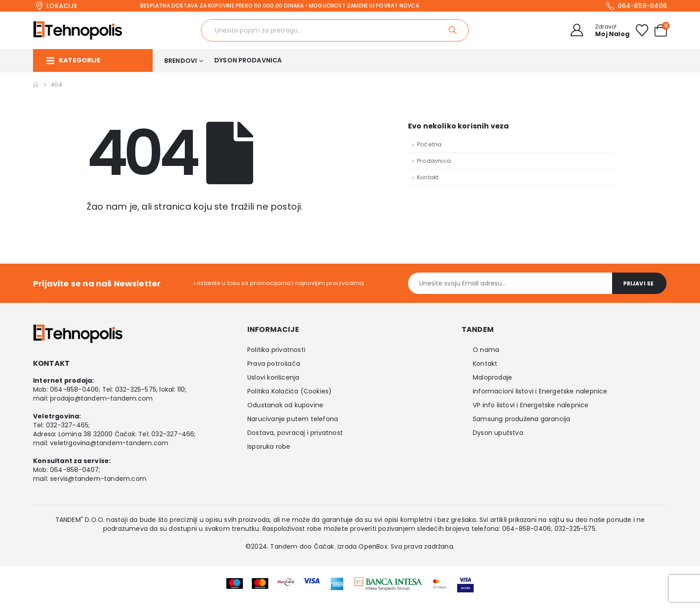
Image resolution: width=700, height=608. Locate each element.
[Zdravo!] (597, 30)
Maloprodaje (492, 377)
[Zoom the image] (388, 583)
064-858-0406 (74, 389)
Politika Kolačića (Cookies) (290, 391)
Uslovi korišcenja (273, 377)
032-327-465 (67, 425)
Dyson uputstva (498, 433)
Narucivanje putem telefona (293, 419)
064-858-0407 (74, 470)
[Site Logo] (78, 30)
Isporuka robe (269, 447)
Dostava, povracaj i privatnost (295, 433)
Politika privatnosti (276, 350)
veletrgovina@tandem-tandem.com (109, 443)
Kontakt (428, 177)
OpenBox (373, 546)
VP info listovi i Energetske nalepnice (531, 405)
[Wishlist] (642, 30)
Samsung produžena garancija (521, 419)
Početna (429, 144)
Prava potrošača (274, 364)
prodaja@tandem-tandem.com (101, 398)
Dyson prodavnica (248, 60)
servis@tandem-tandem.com (98, 479)
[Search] (453, 30)
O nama (486, 350)
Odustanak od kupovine (285, 405)
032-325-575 (136, 389)
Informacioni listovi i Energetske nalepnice (540, 391)
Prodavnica (434, 161)
